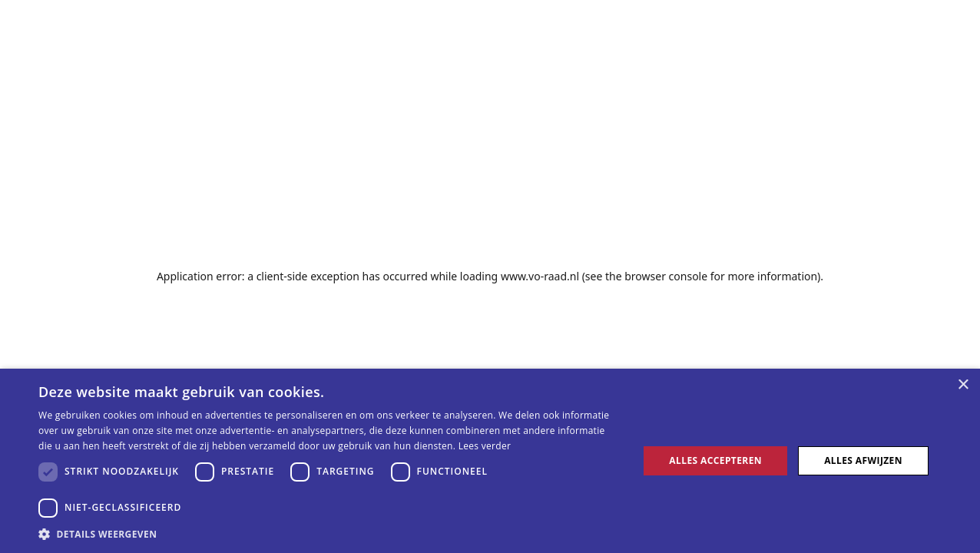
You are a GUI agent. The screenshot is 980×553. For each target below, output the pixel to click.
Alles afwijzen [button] (863, 460)
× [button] (963, 385)
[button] (329, 534)
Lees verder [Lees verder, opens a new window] (485, 446)
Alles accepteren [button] (715, 460)
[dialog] (490, 461)
